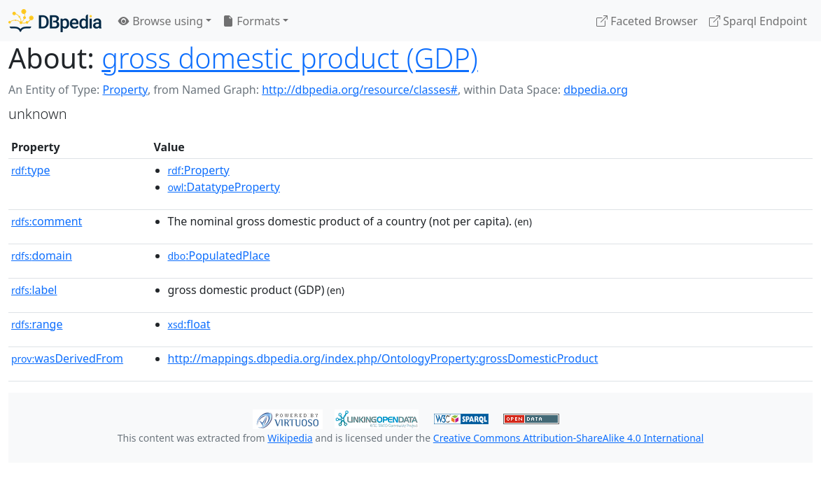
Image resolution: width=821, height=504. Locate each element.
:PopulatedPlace (219, 255)
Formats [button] (251, 21)
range (37, 324)
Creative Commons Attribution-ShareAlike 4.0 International (568, 438)
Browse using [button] (161, 21)
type (31, 170)
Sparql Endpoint (758, 21)
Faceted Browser (647, 21)
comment (47, 221)
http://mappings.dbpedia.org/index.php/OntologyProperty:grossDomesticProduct (383, 358)
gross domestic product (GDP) (289, 58)
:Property (199, 170)
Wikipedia (290, 438)
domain (42, 255)
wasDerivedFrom (67, 358)
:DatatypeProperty (224, 187)
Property (125, 90)
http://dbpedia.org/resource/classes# (360, 90)
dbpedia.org (596, 90)
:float (189, 324)
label (34, 290)
